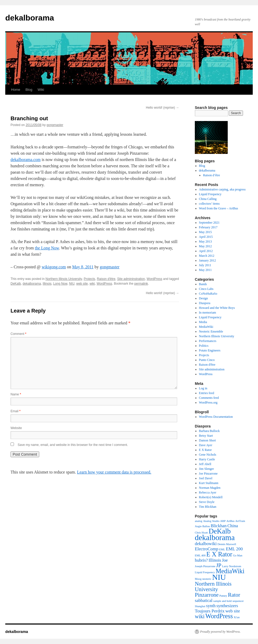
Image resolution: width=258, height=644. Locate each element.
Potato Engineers (210, 350)
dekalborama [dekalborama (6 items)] (215, 537)
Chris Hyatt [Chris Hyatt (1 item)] (201, 533)
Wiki (41, 90)
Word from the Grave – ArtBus (219, 208)
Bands (203, 284)
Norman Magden (210, 488)
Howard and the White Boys (217, 308)
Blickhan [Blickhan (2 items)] (219, 526)
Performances (208, 341)
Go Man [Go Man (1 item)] (238, 555)
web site (82, 284)
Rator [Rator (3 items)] (234, 595)
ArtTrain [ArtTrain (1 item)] (240, 521)
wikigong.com (54, 267)
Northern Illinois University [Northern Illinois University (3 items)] (213, 587)
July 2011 (205, 265)
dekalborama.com (26, 160)
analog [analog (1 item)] (199, 521)
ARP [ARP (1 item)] (223, 521)
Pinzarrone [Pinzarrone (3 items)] (207, 595)
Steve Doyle (207, 502)
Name (16, 394)
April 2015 (206, 237)
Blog (29, 90)
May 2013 (205, 241)
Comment (18, 334)
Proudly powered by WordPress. (220, 632)
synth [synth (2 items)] (211, 606)
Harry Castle (207, 459)
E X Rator (205, 450)
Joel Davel (206, 478)
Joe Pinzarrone (208, 474)
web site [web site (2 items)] (233, 611)
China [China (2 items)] (233, 526)
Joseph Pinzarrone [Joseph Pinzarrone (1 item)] (205, 566)
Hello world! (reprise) (162, 108)
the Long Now (47, 248)
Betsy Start (206, 436)
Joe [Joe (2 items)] (225, 560)
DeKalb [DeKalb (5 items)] (220, 531)
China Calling (208, 199)
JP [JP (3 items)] (219, 565)
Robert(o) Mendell (211, 497)
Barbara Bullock (209, 431)
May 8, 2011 (83, 267)
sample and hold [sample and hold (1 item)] (222, 601)
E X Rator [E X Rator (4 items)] (219, 554)
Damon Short (207, 440)
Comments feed (209, 398)
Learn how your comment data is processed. (114, 472)
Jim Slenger (207, 469)
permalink (141, 284)
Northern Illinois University (64, 279)
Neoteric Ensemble (211, 331)
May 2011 (205, 270)
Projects (89, 279)
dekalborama (30, 18)
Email (16, 411)
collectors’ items (209, 204)
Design (204, 298)
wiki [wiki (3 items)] (200, 616)
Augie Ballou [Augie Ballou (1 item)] (202, 526)
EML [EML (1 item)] (222, 549)
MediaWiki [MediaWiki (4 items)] (230, 571)
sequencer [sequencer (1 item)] (238, 601)
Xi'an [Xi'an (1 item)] (237, 617)
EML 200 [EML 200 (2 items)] (234, 549)
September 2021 (209, 223)
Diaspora (205, 303)
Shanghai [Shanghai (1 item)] (200, 606)
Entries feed (207, 393)
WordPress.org (208, 402)
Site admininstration (131, 279)
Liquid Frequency (210, 194)
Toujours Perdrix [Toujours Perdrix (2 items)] (210, 611)
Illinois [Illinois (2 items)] (215, 560)
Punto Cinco (207, 360)
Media (203, 322)
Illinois (47, 284)
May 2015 (205, 232)
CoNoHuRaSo (208, 294)
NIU (72, 284)
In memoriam (208, 313)
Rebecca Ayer (208, 492)
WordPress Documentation (216, 417)
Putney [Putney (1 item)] (223, 596)
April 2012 (206, 251)
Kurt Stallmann (209, 483)
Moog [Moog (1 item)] (198, 579)
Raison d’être (211, 175)
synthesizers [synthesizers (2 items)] (227, 606)
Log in (203, 388)
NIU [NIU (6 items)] (219, 577)
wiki (92, 284)
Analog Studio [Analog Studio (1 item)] (211, 521)
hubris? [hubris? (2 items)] (201, 560)
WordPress (154, 279)
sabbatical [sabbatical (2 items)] (204, 600)
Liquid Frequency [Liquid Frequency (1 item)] (205, 572)
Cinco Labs (206, 289)
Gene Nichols (208, 455)
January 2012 (207, 260)
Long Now (60, 284)
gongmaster (55, 125)
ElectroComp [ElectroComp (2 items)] (207, 549)
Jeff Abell (205, 464)
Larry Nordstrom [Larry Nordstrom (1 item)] (232, 566)
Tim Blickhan (208, 507)
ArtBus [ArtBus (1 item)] (230, 521)
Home (16, 90)
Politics (204, 346)
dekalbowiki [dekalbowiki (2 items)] (206, 544)
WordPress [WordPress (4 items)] (219, 616)
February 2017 (208, 227)
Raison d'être (106, 279)
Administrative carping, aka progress (222, 189)
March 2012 (207, 256)
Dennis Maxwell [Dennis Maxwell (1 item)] (227, 544)
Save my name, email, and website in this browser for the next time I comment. (73, 445)
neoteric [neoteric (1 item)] (207, 579)
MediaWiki (206, 327)
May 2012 (205, 246)
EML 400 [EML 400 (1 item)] (200, 555)
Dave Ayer (206, 445)
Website (16, 428)
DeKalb (16, 284)
